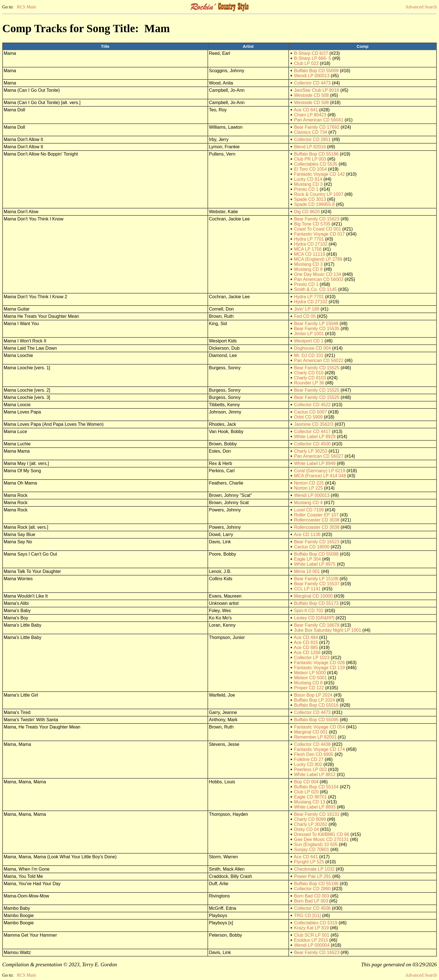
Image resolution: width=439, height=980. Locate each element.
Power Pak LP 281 (312, 876)
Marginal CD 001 (311, 732)
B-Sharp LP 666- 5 (312, 58)
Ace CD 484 (306, 637)
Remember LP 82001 (315, 737)
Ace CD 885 (306, 648)
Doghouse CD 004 (312, 348)
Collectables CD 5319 (316, 923)
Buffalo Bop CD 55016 (316, 705)
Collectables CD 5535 (316, 164)
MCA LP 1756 (308, 249)
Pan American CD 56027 (319, 456)
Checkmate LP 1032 (314, 869)
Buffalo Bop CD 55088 (316, 554)
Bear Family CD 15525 (317, 368)
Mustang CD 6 (308, 269)
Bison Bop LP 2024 (313, 695)
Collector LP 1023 (312, 658)
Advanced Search (421, 7)
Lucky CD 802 (308, 764)
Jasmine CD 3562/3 (314, 424)
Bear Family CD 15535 (317, 329)
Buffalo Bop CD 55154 (316, 787)
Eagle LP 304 (307, 559)
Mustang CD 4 (308, 503)
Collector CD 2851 (312, 139)
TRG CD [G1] (307, 916)
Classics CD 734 (310, 132)
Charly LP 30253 (311, 451)
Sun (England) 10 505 (316, 844)
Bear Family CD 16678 (317, 625)
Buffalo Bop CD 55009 (316, 71)
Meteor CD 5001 (310, 678)
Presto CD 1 (306, 189)
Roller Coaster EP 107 (316, 515)
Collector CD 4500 (312, 444)
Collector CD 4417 (312, 432)
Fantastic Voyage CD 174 (319, 749)
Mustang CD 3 (308, 184)
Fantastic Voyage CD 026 (319, 663)
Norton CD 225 (309, 483)
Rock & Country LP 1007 (319, 194)
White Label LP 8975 (315, 564)
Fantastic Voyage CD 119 (319, 668)
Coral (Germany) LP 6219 (320, 471)
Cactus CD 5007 (310, 412)
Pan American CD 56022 (319, 360)
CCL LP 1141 (307, 589)
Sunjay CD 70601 (311, 849)
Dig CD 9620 (307, 212)
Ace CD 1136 (307, 534)
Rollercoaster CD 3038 (317, 520)
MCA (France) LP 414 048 (320, 476)
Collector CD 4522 (312, 405)
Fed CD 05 (305, 316)
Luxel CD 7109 (309, 510)
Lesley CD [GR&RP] (314, 618)
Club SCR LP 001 (312, 935)
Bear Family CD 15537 (317, 584)
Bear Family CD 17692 (317, 127)
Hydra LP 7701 (309, 239)
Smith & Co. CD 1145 (315, 289)
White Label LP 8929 (315, 437)
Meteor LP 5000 (310, 673)
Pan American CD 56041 (319, 120)
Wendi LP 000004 (312, 945)
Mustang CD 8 (308, 683)
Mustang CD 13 (310, 802)
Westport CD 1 (309, 341)
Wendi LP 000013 (312, 76)
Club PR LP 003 (310, 159)
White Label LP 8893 (315, 807)
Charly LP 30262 (311, 824)
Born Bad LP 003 (311, 901)
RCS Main (26, 7)
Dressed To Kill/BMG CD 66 (322, 834)
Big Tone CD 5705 (312, 224)
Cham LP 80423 (310, 115)
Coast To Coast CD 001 (317, 229)
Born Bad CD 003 (311, 896)
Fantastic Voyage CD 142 (319, 174)
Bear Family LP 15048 (316, 324)
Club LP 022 (306, 63)
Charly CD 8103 (310, 378)
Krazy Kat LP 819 (311, 928)
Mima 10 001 (307, 571)
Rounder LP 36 (309, 383)
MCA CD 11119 (310, 254)
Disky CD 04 (306, 829)
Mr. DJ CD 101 (309, 355)
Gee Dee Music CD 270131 (321, 839)
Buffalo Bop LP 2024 (314, 700)
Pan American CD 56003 (319, 279)
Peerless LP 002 (310, 769)
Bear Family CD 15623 (317, 219)
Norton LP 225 (308, 488)
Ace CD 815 (306, 642)
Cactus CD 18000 (312, 547)
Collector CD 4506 (312, 908)
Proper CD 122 (309, 688)
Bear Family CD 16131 (317, 814)
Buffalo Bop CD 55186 (316, 154)
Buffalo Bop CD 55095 (316, 720)
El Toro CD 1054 (310, 169)
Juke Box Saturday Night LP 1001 (328, 630)
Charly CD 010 (309, 373)
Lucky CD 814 (308, 179)
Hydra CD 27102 (311, 244)
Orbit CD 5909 (308, 417)
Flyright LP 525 (309, 862)
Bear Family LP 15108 (316, 579)
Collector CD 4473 (312, 83)
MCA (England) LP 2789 (318, 259)
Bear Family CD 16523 (317, 542)
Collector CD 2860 (312, 889)
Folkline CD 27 (309, 759)
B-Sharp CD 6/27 (311, 53)
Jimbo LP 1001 (309, 334)
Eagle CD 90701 (310, 797)
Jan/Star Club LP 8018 (317, 90)
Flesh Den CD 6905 (314, 754)
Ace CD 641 (306, 110)
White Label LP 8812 (315, 775)
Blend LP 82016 (310, 147)
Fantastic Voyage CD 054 (319, 727)
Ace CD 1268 (307, 653)
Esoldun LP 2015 (311, 940)
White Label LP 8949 (315, 463)
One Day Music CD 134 (317, 274)
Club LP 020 (306, 792)
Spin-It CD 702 (309, 611)
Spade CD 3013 (310, 199)
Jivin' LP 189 (307, 309)
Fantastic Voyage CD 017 (319, 234)
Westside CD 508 (311, 95)
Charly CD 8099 (310, 819)
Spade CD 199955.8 (314, 204)
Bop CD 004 (306, 782)
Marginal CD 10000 (313, 596)
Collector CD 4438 (312, 744)
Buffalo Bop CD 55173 (316, 603)
